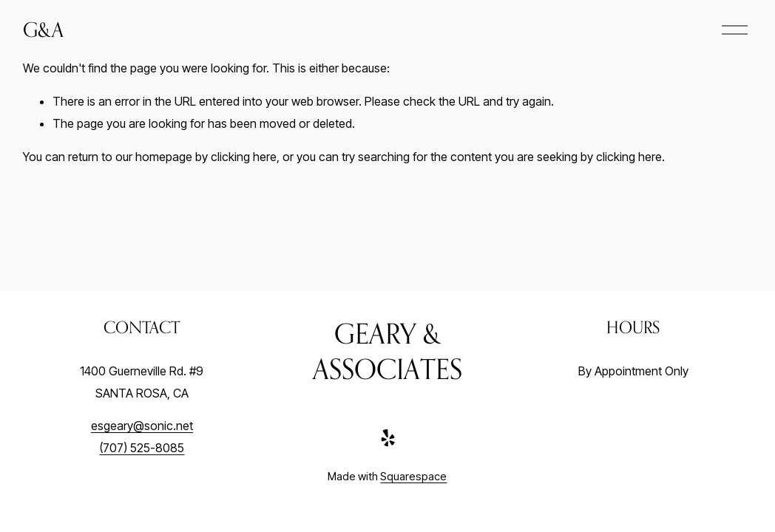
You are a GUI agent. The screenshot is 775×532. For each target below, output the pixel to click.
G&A (43, 29)
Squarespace (413, 477)
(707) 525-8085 (142, 448)
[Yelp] (387, 438)
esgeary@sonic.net (142, 426)
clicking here (244, 157)
